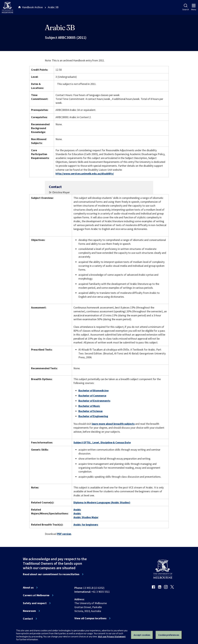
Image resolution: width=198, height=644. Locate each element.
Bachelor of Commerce (92, 396)
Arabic (77, 510)
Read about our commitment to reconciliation (51, 574)
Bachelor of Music (89, 406)
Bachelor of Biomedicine (94, 390)
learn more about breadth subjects (113, 424)
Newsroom (29, 611)
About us (28, 588)
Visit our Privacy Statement (112, 637)
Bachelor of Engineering (93, 416)
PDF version (64, 534)
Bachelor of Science (90, 411)
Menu (194, 7)
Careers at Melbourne (36, 595)
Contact (28, 619)
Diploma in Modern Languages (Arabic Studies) (102, 502)
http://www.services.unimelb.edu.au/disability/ (85, 174)
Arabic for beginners (86, 525)
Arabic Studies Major (86, 517)
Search (186, 7)
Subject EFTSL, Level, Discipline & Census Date (102, 442)
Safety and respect (35, 603)
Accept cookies (142, 635)
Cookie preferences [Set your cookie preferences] (169, 635)
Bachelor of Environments (94, 401)
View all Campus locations (90, 618)
